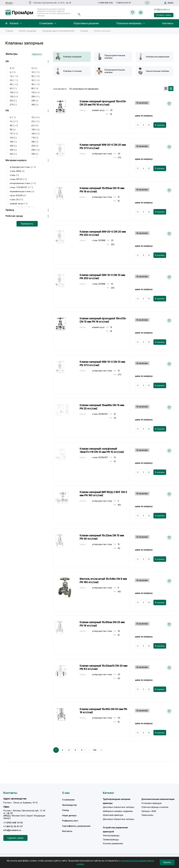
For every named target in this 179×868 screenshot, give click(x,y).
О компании (46, 23)
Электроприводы (111, 836)
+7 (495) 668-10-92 (105, 3)
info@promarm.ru (162, 9)
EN (147, 3)
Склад (65, 810)
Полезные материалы (129, 23)
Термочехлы (147, 815)
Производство (70, 805)
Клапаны (84, 31)
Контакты (168, 23)
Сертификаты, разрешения (76, 826)
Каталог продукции (28, 31)
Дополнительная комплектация (158, 799)
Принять (167, 862)
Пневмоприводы (111, 840)
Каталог (14, 23)
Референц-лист (70, 821)
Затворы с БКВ (149, 811)
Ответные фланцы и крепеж (155, 807)
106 (95, 750)
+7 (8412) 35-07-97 (123, 3)
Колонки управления (113, 844)
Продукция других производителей (58, 31)
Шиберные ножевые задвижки (118, 811)
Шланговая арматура (113, 815)
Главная (9, 31)
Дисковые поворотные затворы (118, 807)
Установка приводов (151, 803)
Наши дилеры (69, 816)
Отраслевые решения (86, 23)
